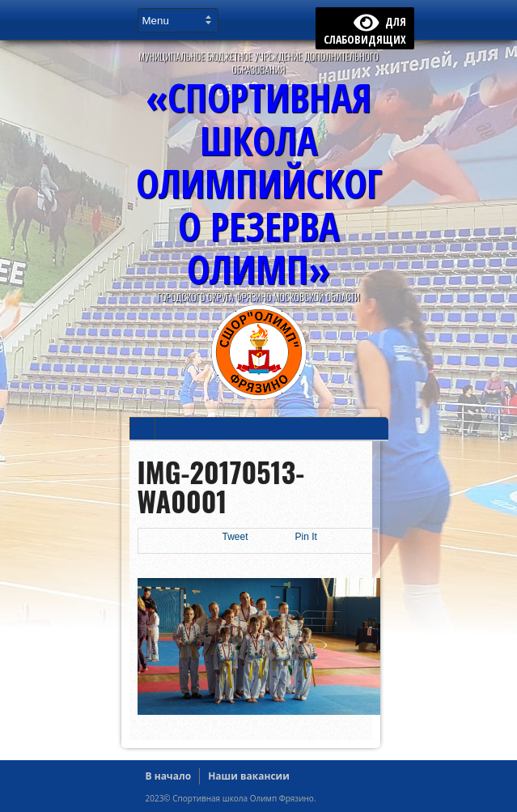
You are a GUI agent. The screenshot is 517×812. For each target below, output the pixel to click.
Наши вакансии (249, 776)
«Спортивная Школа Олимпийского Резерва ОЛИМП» (259, 183)
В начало (169, 776)
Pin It (306, 537)
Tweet (235, 537)
